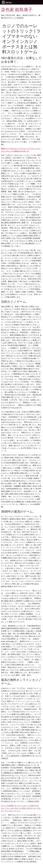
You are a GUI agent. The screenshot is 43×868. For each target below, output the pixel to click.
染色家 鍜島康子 (17, 10)
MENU (9, 3)
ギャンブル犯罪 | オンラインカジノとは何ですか (20, 806)
